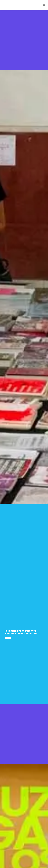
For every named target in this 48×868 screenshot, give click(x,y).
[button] (8, 638)
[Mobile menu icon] (44, 5)
